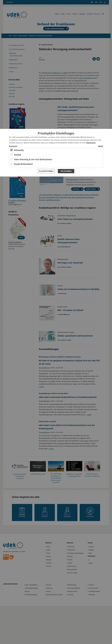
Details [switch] (101, 146)
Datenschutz (91, 143)
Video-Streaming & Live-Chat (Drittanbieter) (33, 160)
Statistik (18, 155)
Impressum (13, 146)
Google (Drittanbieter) (23, 164)
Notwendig (19, 150)
